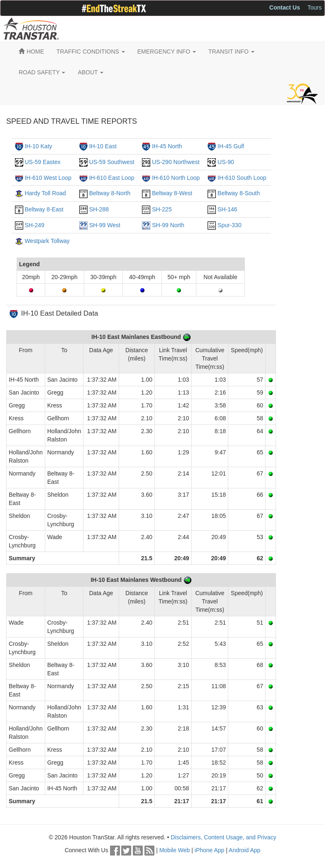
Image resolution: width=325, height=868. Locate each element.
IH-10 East (103, 146)
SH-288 (99, 209)
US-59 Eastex (42, 162)
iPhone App (210, 850)
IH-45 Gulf (231, 146)
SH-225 (162, 209)
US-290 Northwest (176, 162)
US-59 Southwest (112, 162)
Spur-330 (230, 225)
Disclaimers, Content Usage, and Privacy (223, 837)
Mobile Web (175, 850)
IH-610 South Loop (242, 178)
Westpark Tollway (47, 241)
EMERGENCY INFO (167, 51)
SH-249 (34, 225)
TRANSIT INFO (231, 51)
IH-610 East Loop (112, 178)
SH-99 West (105, 225)
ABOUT (90, 72)
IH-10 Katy (38, 146)
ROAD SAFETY (42, 72)
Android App (244, 850)
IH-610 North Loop (176, 178)
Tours (315, 7)
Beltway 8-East (44, 209)
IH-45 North (167, 146)
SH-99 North (168, 225)
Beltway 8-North (110, 193)
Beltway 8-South (239, 193)
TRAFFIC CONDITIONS (91, 51)
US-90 (226, 162)
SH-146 (227, 209)
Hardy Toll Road (45, 193)
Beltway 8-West (172, 193)
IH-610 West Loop (48, 178)
